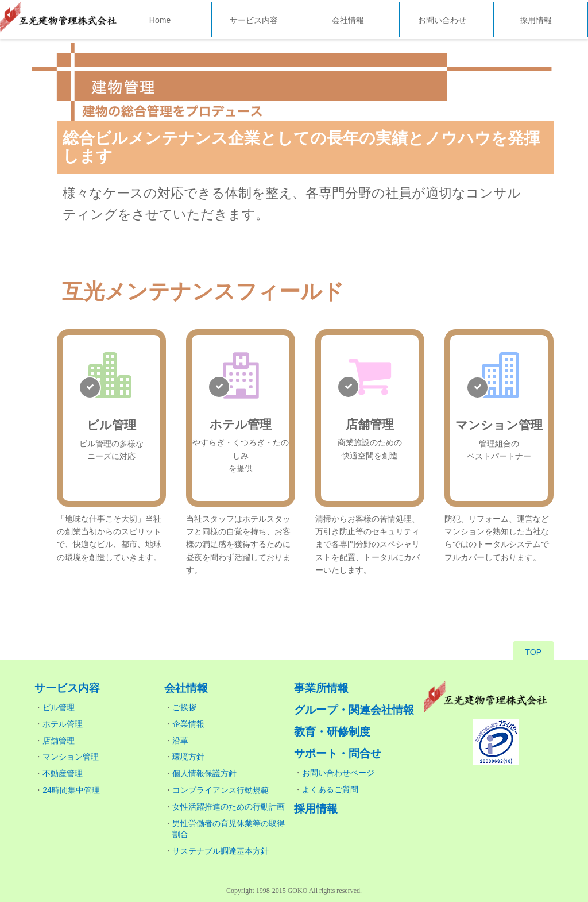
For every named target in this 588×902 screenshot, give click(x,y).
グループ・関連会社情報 (354, 710)
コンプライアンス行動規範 (220, 790)
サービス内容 (254, 20)
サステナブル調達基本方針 (220, 851)
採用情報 (536, 20)
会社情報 (348, 20)
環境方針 (188, 757)
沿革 (180, 741)
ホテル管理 (63, 724)
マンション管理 (71, 757)
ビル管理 (59, 707)
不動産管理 (63, 773)
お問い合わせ (442, 20)
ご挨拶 (184, 707)
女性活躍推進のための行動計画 (229, 807)
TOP (534, 652)
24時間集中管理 (71, 790)
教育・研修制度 (332, 732)
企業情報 (188, 724)
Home (160, 20)
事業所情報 (321, 688)
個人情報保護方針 (204, 773)
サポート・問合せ (338, 753)
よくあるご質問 (330, 789)
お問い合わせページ (338, 773)
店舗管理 (59, 741)
